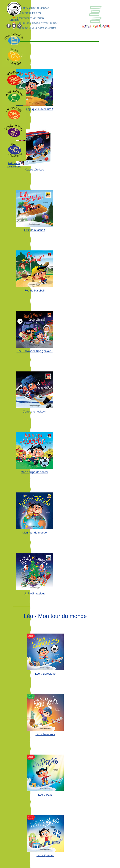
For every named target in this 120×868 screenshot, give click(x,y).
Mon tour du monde (35, 533)
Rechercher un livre (29, 13)
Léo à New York (45, 734)
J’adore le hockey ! (35, 412)
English (14, 20)
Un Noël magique (35, 593)
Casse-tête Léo (35, 170)
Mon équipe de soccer (35, 472)
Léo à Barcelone (45, 674)
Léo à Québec (45, 855)
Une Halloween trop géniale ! (35, 351)
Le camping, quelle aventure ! (35, 109)
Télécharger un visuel (30, 18)
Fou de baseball (35, 291)
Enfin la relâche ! (35, 230)
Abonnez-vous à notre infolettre (37, 28)
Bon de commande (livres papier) (38, 23)
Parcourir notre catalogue (33, 8)
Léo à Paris (45, 795)
